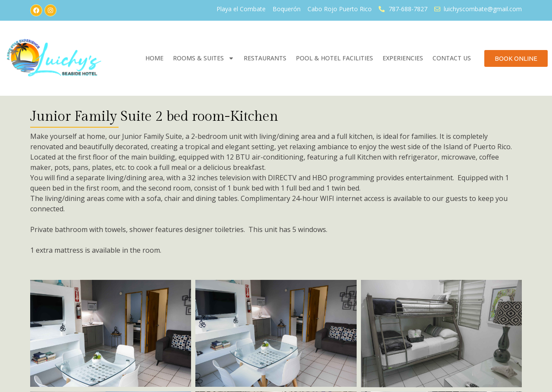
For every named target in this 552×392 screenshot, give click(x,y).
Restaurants (265, 58)
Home (154, 58)
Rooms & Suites (204, 58)
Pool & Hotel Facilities (334, 58)
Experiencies (403, 58)
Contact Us (452, 58)
